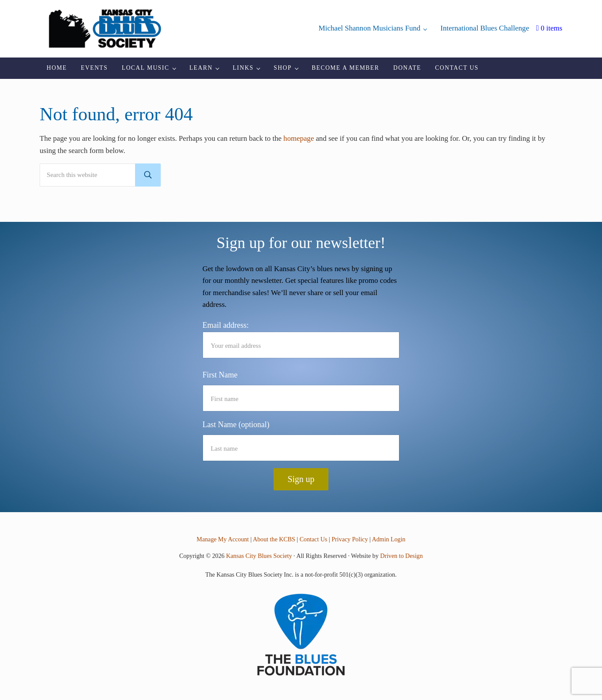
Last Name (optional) (236, 425)
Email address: (301, 340)
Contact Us (314, 539)
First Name (220, 375)
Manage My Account (223, 539)
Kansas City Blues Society (259, 556)
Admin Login (389, 539)
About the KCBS (274, 539)
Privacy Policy (350, 539)
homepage (299, 138)
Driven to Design (402, 556)
